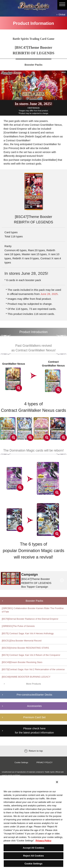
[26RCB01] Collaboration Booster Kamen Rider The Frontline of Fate (33, 610)
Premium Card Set (34, 717)
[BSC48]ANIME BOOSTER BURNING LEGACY (26, 677)
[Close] (57, 782)
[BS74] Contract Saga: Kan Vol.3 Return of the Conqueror (31, 655)
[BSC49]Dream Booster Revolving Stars (22, 662)
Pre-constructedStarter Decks (34, 695)
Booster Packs (34, 601)
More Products (33, 684)
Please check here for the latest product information (34, 730)
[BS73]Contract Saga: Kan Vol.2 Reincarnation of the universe (33, 669)
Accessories (34, 706)
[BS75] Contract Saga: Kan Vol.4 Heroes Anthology (28, 633)
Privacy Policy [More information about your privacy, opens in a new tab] (43, 841)
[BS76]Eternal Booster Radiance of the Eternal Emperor (30, 619)
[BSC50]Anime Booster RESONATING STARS (25, 648)
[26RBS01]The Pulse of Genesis (18, 626)
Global (62, 14)
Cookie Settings (21, 762)
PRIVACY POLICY (44, 762)
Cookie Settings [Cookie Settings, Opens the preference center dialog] (33, 864)
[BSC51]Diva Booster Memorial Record (22, 641)
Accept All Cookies (34, 848)
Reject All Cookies (33, 856)
